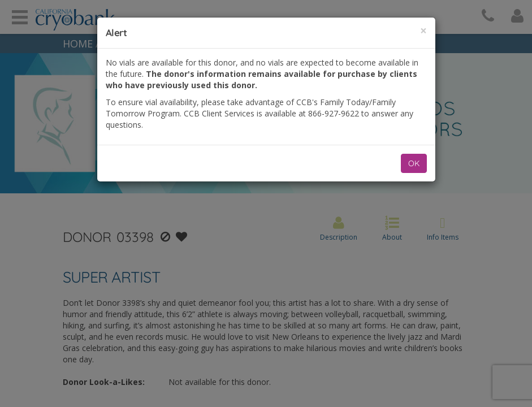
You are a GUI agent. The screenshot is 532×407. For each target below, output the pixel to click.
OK (414, 163)
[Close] (423, 31)
